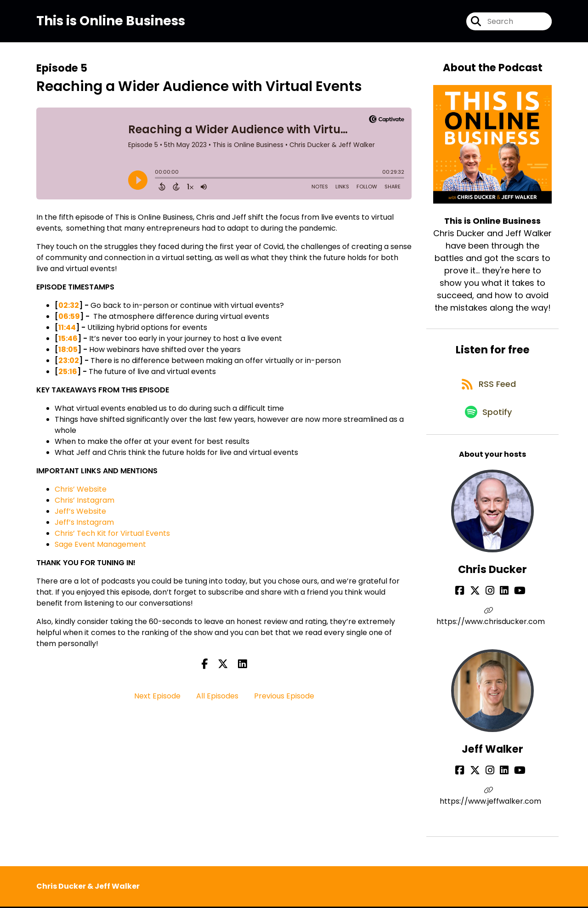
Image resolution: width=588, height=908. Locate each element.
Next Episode (157, 699)
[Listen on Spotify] (488, 424)
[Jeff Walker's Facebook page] (469, 783)
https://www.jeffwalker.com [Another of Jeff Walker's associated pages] (493, 803)
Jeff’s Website (80, 514)
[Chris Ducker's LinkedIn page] (502, 603)
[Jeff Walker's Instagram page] (492, 783)
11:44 (67, 331)
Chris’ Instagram (85, 503)
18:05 (68, 353)
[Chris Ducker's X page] (481, 603)
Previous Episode (284, 699)
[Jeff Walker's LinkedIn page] (502, 783)
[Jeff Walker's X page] (481, 783)
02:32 (69, 309)
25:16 (68, 375)
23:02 (69, 364)
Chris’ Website (81, 492)
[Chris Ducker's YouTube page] (514, 603)
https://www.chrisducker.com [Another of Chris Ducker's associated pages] (492, 629)
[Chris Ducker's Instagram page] (492, 603)
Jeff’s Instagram (84, 525)
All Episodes (217, 699)
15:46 (68, 342)
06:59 (69, 320)
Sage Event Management (101, 548)
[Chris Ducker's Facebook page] (469, 603)
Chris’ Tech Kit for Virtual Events (112, 536)
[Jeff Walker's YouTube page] (514, 783)
